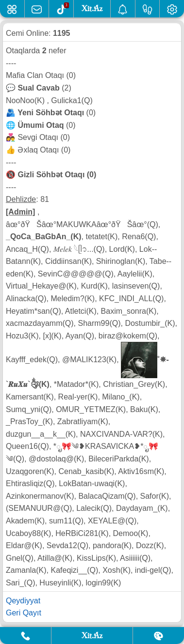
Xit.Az (92, 636)
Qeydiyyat (23, 601)
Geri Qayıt (24, 613)
